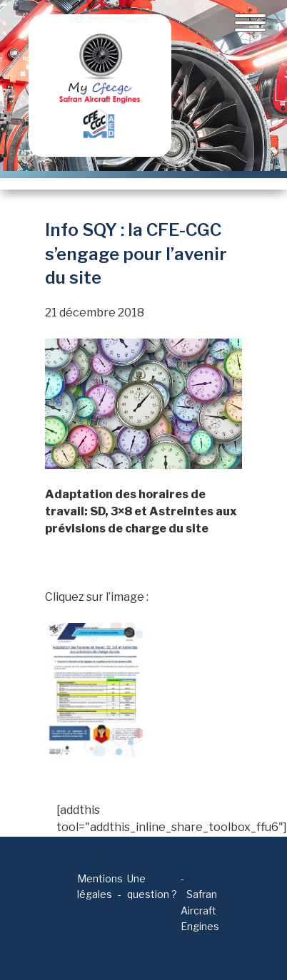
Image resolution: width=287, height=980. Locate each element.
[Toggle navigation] (250, 23)
